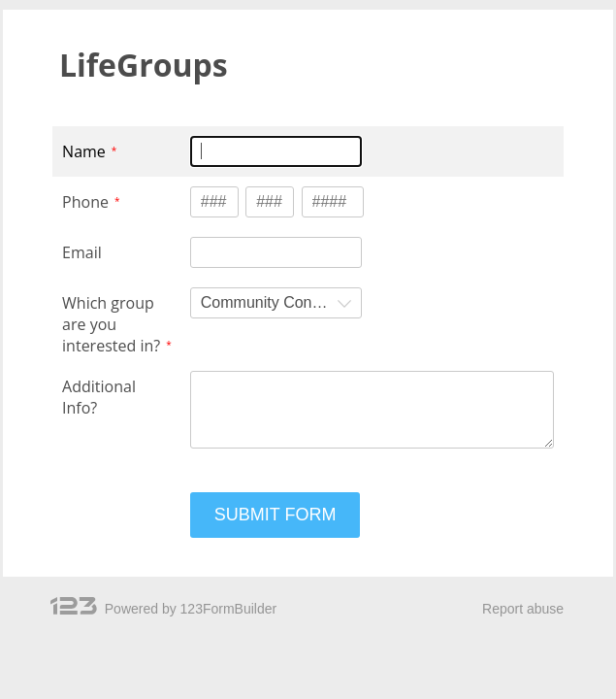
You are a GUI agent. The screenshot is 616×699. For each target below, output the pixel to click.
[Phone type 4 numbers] (333, 202)
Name (84, 151)
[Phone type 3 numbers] (214, 202)
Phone (85, 202)
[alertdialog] (308, 70)
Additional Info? (99, 397)
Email (82, 252)
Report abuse (523, 609)
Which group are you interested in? (111, 324)
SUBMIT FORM (276, 515)
